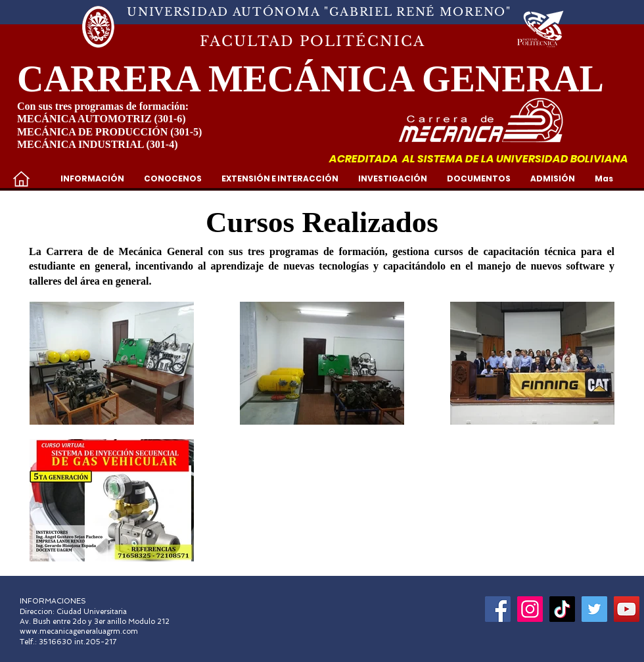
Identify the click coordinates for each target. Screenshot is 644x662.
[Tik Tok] (562, 609)
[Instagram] (530, 609)
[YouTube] (627, 609)
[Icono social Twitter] (594, 609)
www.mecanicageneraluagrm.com (79, 631)
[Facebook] (498, 609)
